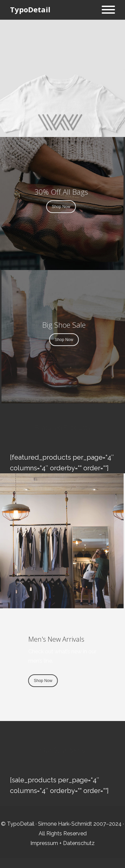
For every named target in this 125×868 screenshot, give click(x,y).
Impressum (44, 843)
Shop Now (56, 207)
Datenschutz (79, 843)
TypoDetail (30, 9)
